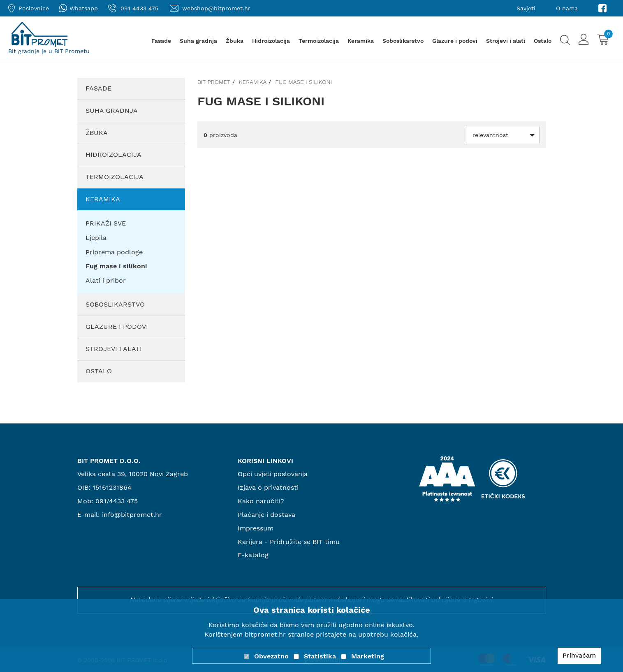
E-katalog (253, 555)
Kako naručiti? (261, 501)
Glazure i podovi (455, 41)
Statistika (320, 656)
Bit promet (214, 82)
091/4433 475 (117, 501)
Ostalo (543, 41)
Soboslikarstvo (403, 41)
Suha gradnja (198, 41)
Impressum (256, 528)
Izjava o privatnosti (268, 487)
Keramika (361, 41)
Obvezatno (271, 656)
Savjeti (526, 8)
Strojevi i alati (506, 41)
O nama (567, 8)
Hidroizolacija (271, 41)
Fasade (161, 41)
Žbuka (235, 41)
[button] (503, 135)
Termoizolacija (319, 41)
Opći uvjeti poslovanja (273, 474)
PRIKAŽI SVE (106, 223)
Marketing (368, 656)
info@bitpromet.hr (132, 515)
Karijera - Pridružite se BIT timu (289, 542)
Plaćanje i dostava (266, 515)
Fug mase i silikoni (303, 82)
